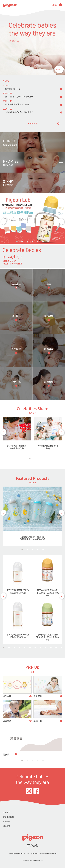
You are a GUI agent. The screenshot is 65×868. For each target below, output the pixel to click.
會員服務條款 (8, 817)
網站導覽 (7, 826)
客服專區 (7, 822)
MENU (55, 5)
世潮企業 (7, 812)
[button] (3, 221)
